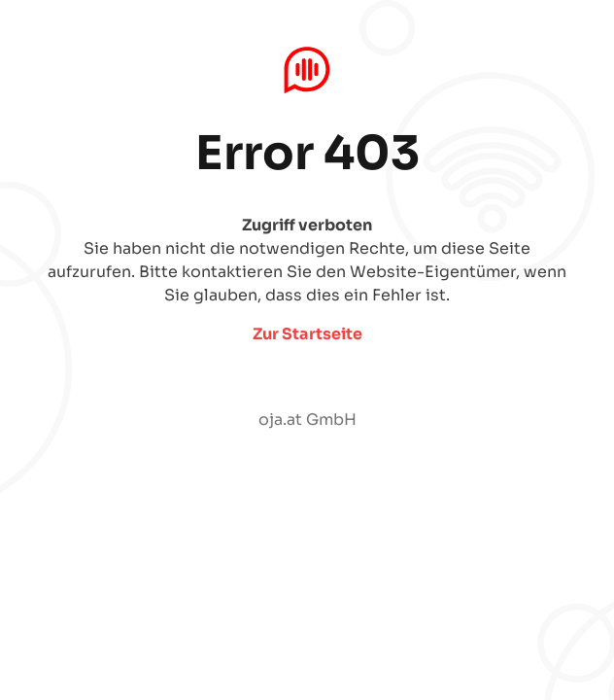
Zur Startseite (307, 334)
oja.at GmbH (307, 420)
